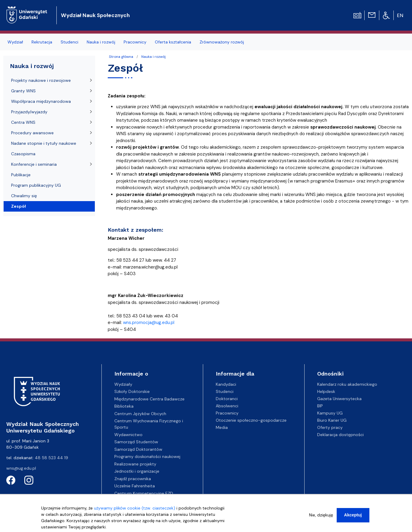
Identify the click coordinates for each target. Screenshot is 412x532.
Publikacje (21, 175)
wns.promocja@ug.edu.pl (149, 322)
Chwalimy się (24, 196)
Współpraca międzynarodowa (41, 101)
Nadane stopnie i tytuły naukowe (44, 143)
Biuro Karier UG (332, 420)
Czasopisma (23, 154)
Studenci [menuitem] (69, 42)
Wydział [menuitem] (15, 42)
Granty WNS (23, 91)
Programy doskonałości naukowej (147, 456)
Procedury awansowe (32, 133)
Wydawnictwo (128, 435)
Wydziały (123, 384)
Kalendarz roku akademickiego (347, 384)
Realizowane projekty (135, 464)
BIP (320, 406)
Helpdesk (326, 391)
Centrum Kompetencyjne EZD (144, 493)
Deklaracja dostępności (340, 435)
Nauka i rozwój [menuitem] (101, 42)
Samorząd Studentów (136, 442)
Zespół (18, 206)
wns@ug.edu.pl (21, 468)
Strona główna (121, 57)
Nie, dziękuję (321, 518)
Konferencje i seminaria (34, 164)
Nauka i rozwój (153, 57)
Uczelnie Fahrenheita (135, 486)
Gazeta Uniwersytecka (339, 399)
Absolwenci (227, 406)
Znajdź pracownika (133, 479)
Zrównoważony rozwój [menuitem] (222, 42)
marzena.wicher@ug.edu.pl (150, 267)
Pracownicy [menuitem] (135, 42)
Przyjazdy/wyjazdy (29, 112)
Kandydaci (226, 384)
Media (222, 427)
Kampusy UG (330, 413)
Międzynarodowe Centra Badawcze (149, 399)
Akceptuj (353, 518)
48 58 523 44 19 (51, 458)
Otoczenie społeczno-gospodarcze (251, 420)
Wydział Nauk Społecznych (95, 15)
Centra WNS (23, 122)
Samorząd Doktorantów (138, 449)
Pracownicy (227, 413)
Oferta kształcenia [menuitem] (173, 42)
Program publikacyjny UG (36, 185)
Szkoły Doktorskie (132, 391)
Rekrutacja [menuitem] (42, 42)
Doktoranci (227, 399)
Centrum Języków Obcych (140, 414)
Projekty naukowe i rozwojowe (41, 80)
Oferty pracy (330, 427)
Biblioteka (124, 406)
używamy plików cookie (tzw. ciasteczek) (135, 511)
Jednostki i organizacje (137, 471)
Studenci (225, 391)
